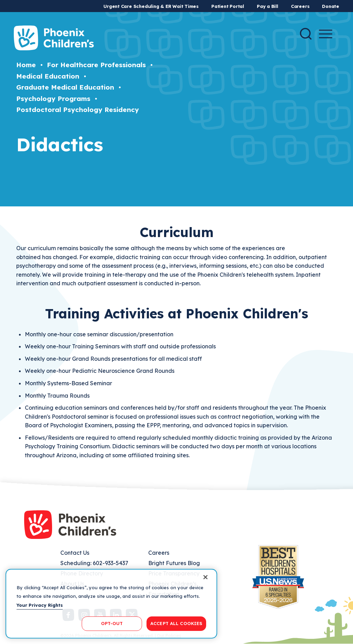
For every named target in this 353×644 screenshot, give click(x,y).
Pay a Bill (268, 6)
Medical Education (48, 76)
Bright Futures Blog (174, 563)
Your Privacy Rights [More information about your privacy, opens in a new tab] (40, 605)
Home (26, 65)
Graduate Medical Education (65, 87)
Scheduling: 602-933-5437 (94, 563)
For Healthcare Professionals (96, 65)
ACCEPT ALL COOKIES (176, 623)
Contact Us (75, 553)
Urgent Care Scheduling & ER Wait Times (151, 6)
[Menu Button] (326, 34)
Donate (331, 6)
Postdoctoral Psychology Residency (78, 110)
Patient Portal (228, 6)
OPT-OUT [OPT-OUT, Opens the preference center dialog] (112, 623)
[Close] (205, 577)
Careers (300, 6)
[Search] (306, 34)
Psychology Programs (53, 99)
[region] (111, 604)
